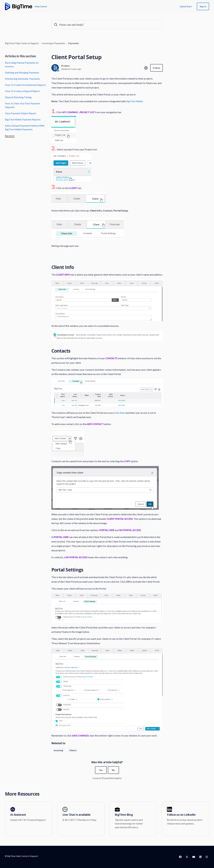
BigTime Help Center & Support (22, 43)
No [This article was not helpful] (113, 770)
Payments (73, 43)
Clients (73, 750)
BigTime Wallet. (135, 101)
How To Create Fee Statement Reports (25, 85)
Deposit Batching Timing (18, 97)
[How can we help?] (107, 25)
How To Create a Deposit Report (22, 91)
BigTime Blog (124, 815)
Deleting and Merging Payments (22, 72)
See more (10, 136)
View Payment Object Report (21, 113)
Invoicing (58, 750)
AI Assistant (18, 815)
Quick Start (186, 6)
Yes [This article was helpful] (101, 770)
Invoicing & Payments (54, 43)
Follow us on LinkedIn (181, 815)
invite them (119, 413)
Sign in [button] (203, 6)
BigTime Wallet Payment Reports (23, 119)
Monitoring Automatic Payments (22, 79)
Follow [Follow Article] (157, 68)
